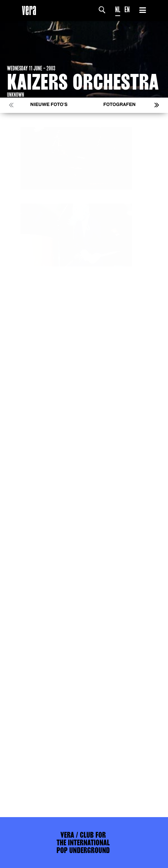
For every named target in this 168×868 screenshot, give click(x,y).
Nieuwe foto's (49, 105)
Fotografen (120, 105)
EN (127, 10)
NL (118, 10)
